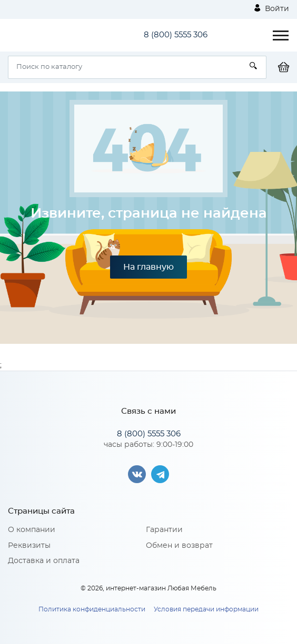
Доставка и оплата (44, 561)
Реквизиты (29, 546)
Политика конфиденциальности (92, 609)
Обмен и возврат (179, 546)
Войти (272, 8)
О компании (32, 530)
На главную (148, 267)
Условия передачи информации (206, 609)
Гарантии (164, 530)
